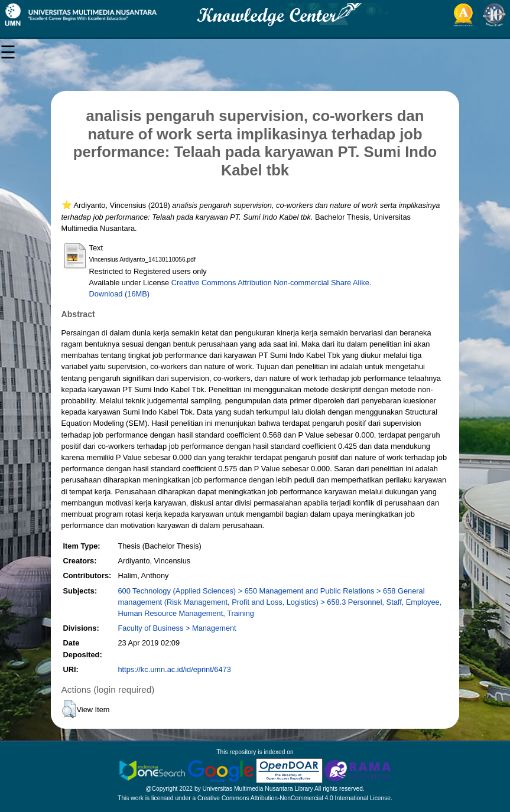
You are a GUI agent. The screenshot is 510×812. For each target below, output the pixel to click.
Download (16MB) (119, 294)
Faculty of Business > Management (177, 628)
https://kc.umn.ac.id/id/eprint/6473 (174, 669)
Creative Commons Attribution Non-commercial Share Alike (270, 283)
